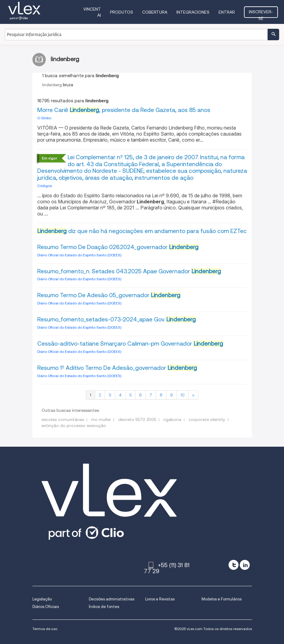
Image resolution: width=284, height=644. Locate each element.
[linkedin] (245, 565)
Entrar (227, 12)
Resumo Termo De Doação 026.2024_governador (118, 247)
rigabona (172, 419)
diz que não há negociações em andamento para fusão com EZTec (142, 231)
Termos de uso (45, 629)
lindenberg (58, 85)
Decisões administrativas (112, 599)
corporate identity (207, 419)
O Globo (44, 118)
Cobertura (155, 12)
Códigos (45, 186)
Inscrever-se (261, 14)
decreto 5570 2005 (137, 419)
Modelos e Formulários (222, 599)
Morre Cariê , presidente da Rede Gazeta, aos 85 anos (124, 110)
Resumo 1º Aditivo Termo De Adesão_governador (117, 368)
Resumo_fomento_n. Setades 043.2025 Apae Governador (129, 271)
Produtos (122, 12)
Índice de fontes (104, 607)
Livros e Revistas (160, 599)
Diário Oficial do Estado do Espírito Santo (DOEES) (79, 255)
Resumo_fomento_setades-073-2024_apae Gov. (117, 319)
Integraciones (193, 12)
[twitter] (234, 565)
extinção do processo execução (74, 425)
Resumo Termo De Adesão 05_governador (109, 295)
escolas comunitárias (63, 419)
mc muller (101, 419)
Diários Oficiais (46, 607)
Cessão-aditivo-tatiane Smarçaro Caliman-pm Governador (130, 344)
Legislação (42, 599)
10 (182, 395)
